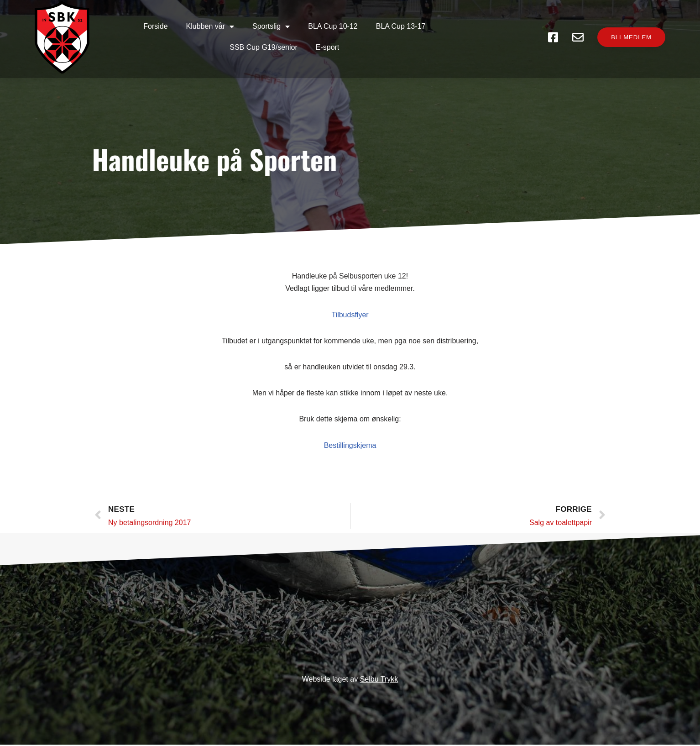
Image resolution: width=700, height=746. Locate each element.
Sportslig (210, 28)
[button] (625, 29)
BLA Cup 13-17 (340, 28)
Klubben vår (149, 28)
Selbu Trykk (379, 680)
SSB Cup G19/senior (416, 28)
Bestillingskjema (350, 442)
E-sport (481, 28)
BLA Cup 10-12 (272, 28)
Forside (94, 28)
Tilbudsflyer (350, 311)
